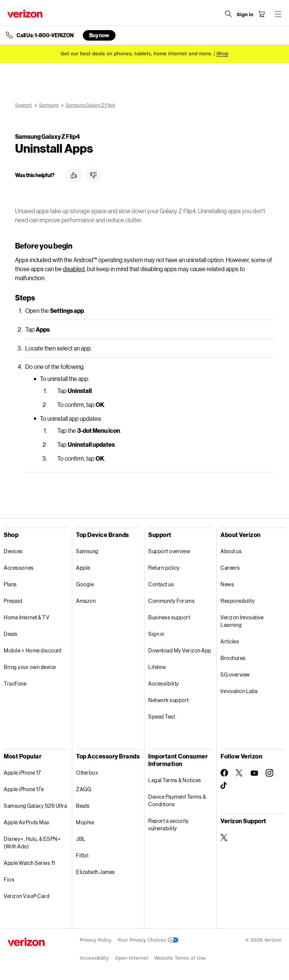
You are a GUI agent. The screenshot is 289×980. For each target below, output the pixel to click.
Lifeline (157, 667)
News (227, 584)
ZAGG (84, 789)
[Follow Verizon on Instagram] (269, 773)
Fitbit (82, 855)
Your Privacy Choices (148, 940)
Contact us (161, 584)
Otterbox (87, 773)
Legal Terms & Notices (175, 780)
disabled (74, 269)
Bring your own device (30, 667)
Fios (9, 879)
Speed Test (162, 717)
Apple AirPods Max (27, 822)
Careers (230, 568)
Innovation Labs (239, 691)
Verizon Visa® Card (27, 896)
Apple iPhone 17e (24, 789)
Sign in (156, 634)
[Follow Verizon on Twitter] (239, 773)
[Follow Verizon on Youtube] (254, 773)
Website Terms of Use (180, 958)
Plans (10, 584)
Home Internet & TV (27, 617)
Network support (169, 700)
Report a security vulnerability (169, 825)
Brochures (233, 658)
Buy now (99, 35)
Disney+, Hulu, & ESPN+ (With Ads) (32, 843)
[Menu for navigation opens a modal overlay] (278, 14)
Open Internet (132, 958)
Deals (11, 634)
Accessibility (164, 683)
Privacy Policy (96, 940)
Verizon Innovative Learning (242, 621)
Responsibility (238, 601)
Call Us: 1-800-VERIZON (45, 35)
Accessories (19, 568)
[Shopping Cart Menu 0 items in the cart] (261, 14)
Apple (83, 568)
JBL (81, 839)
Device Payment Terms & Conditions (177, 800)
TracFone (15, 683)
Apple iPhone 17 (22, 773)
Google (85, 584)
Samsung (87, 551)
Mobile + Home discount (33, 650)
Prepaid (13, 601)
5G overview (235, 674)
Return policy (164, 568)
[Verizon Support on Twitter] (224, 837)
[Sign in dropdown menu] (245, 15)
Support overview (169, 551)
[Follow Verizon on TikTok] (224, 786)
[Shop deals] (222, 54)
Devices (13, 551)
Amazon (86, 601)
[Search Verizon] (228, 14)
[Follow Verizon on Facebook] (224, 773)
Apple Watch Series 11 (30, 863)
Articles (230, 641)
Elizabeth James (96, 872)
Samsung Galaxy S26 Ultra (35, 806)
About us (231, 551)
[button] (74, 175)
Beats (83, 806)
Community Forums (171, 601)
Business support (169, 617)
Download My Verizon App (180, 650)
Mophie (85, 822)
